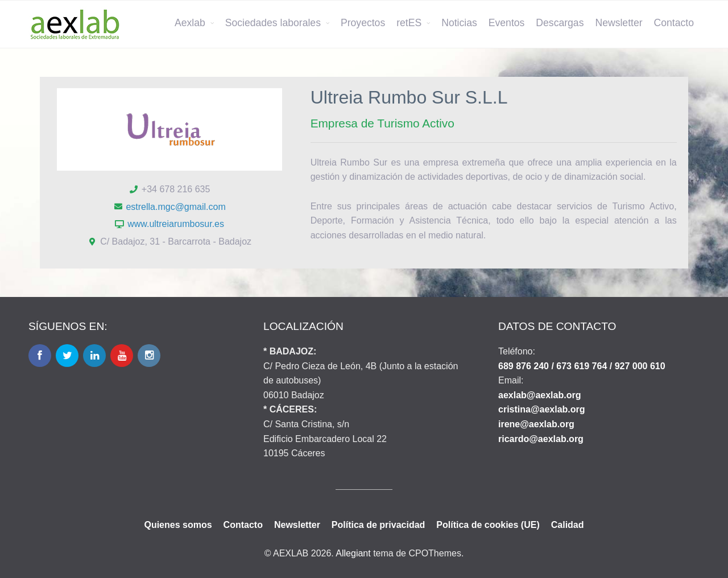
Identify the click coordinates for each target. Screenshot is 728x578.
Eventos (507, 23)
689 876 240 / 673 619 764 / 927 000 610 (582, 366)
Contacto (674, 23)
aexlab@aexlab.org (539, 395)
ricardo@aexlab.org (541, 439)
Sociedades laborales (273, 23)
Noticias (459, 23)
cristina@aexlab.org (542, 409)
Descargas (560, 23)
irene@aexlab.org (536, 424)
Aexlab (190, 23)
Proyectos (363, 23)
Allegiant (353, 553)
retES (409, 23)
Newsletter (619, 23)
